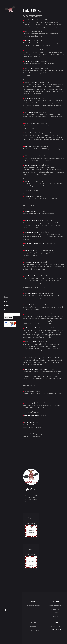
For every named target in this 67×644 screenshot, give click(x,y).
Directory (7, 315)
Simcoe (56, 616)
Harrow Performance (32, 68)
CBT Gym (28, 147)
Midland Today (56, 609)
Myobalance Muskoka (32, 232)
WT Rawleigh (30, 403)
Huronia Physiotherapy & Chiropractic (37, 358)
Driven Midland (30, 98)
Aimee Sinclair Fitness (32, 61)
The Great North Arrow (56, 606)
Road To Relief (30, 276)
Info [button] (6, 324)
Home (6, 311)
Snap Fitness (30, 50)
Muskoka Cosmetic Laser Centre (36, 293)
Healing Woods (30, 211)
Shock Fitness (30, 156)
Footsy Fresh (30, 391)
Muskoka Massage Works (33, 221)
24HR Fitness (30, 41)
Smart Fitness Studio (32, 133)
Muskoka (56, 613)
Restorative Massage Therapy (35, 244)
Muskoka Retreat (31, 342)
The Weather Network (33, 606)
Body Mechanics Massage (34, 251)
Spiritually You (30, 196)
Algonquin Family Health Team (35, 314)
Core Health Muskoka (32, 305)
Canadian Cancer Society (32, 416)
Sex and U (27, 423)
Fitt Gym (28, 32)
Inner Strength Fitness (33, 82)
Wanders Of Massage (32, 262)
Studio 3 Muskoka (31, 165)
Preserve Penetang (33, 630)
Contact (7, 319)
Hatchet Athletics (31, 20)
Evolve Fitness (30, 124)
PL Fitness (29, 181)
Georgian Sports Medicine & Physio (37, 369)
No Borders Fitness (32, 112)
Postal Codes (33, 627)
